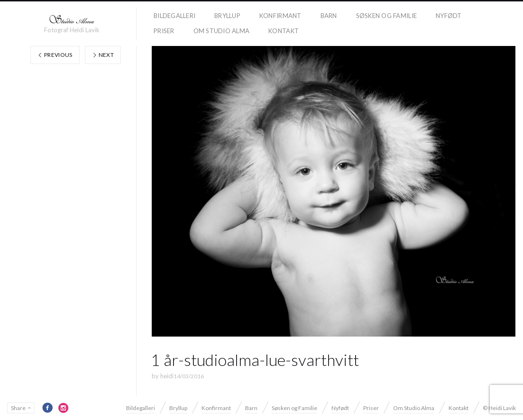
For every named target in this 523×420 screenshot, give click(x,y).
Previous (55, 55)
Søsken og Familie (386, 16)
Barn (329, 16)
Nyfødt (449, 16)
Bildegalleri (174, 16)
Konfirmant (280, 16)
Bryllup (227, 16)
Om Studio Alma (222, 31)
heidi (167, 376)
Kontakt (284, 31)
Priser (164, 31)
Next (103, 55)
